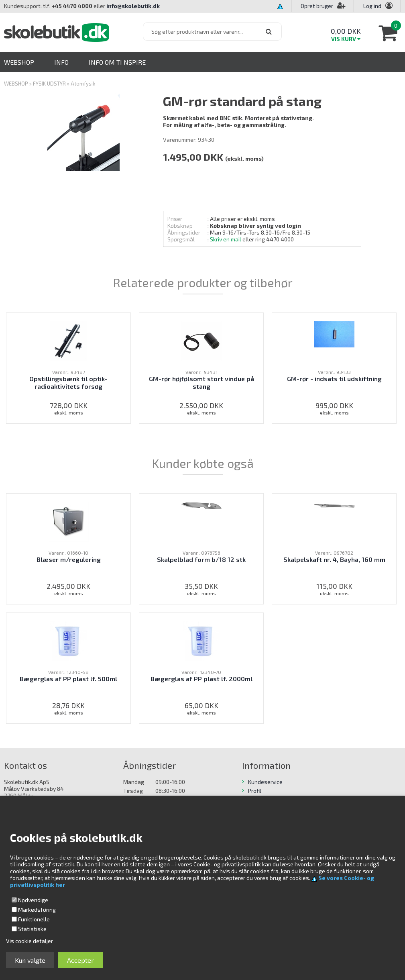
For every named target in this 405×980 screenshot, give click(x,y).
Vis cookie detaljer (30, 941)
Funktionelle (34, 919)
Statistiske (32, 929)
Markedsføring (37, 910)
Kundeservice (265, 782)
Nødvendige (33, 900)
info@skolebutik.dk (133, 6)
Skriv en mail (226, 239)
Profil (255, 791)
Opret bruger (323, 6)
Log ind (372, 6)
